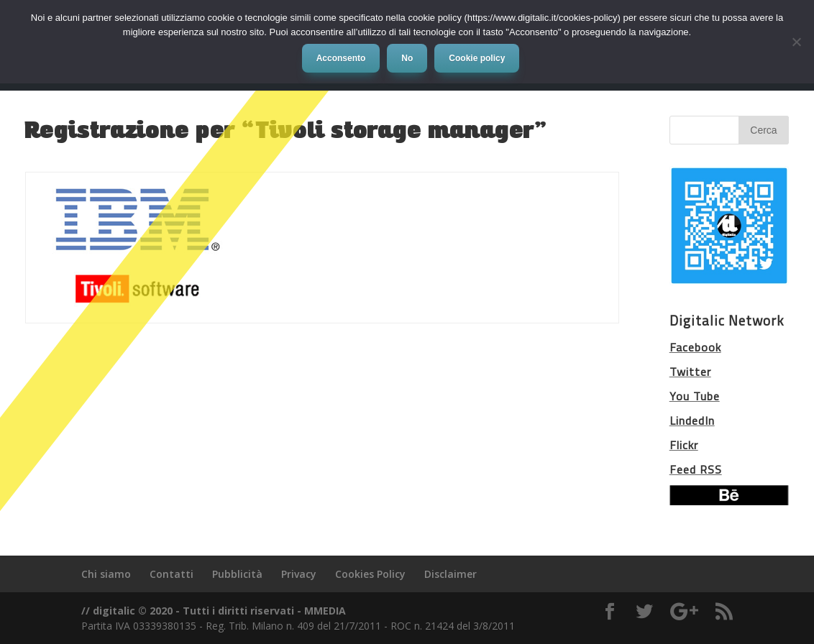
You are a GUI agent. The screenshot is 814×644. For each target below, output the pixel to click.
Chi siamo (106, 574)
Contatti (172, 574)
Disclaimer (451, 574)
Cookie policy (477, 58)
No (407, 58)
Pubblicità (237, 574)
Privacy (299, 574)
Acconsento (341, 58)
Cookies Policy (370, 574)
